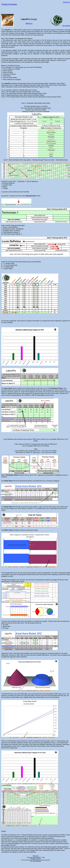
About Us (29, 23)
